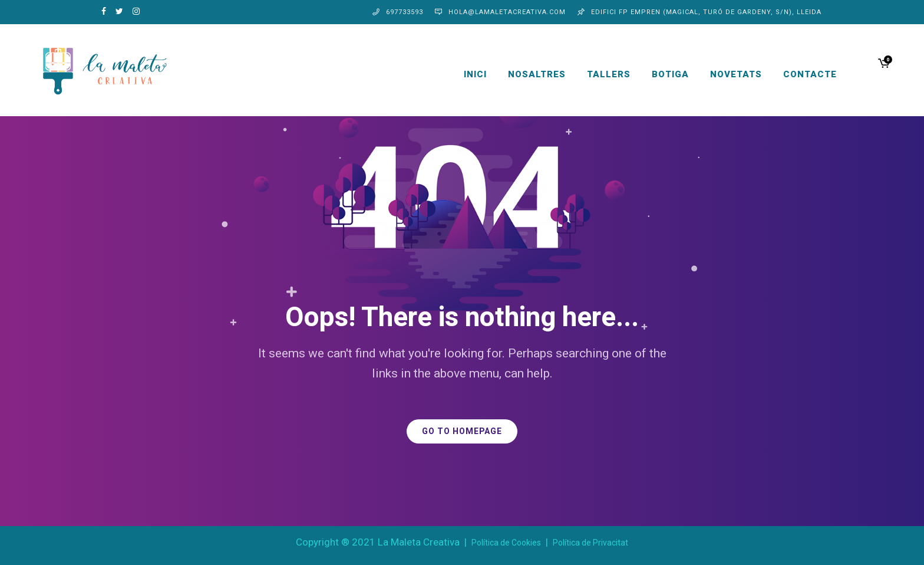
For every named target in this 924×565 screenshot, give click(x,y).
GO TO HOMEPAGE (462, 431)
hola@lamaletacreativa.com (507, 12)
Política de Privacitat (590, 543)
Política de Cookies (506, 543)
